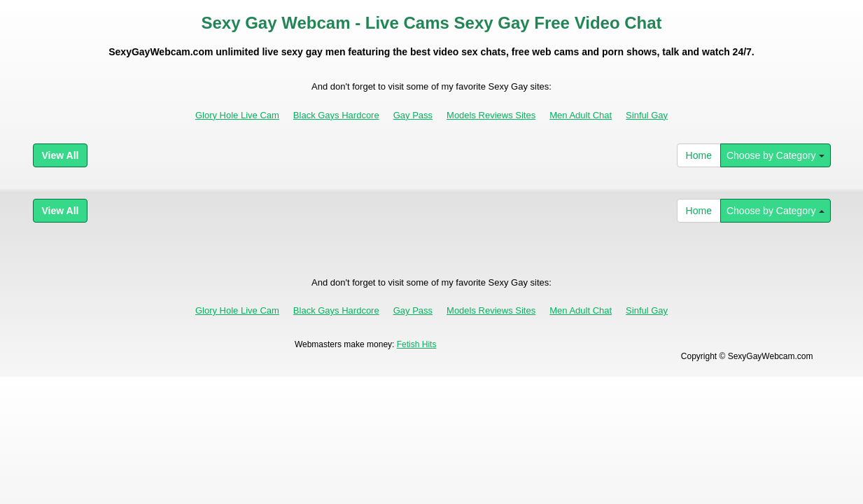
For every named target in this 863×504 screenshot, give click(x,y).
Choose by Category (776, 155)
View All (61, 155)
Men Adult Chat (581, 115)
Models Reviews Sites (491, 115)
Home (699, 155)
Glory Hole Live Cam (237, 115)
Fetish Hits (417, 344)
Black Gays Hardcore (336, 115)
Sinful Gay (647, 115)
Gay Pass (413, 115)
